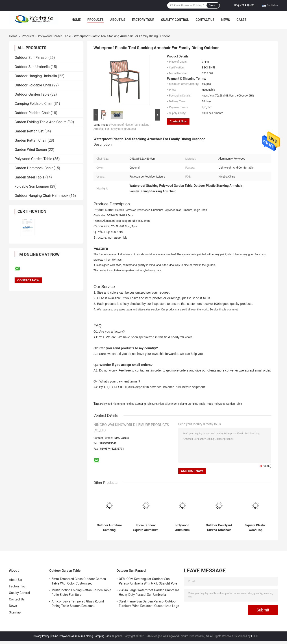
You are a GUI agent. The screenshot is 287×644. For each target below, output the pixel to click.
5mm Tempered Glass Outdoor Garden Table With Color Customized (79, 581)
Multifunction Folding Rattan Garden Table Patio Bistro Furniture (81, 592)
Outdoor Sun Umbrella (32, 67)
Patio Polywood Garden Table (224, 404)
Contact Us (205, 20)
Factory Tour (143, 20)
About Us (118, 20)
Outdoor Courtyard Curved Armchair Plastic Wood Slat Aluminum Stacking (219, 528)
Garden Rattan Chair (31, 140)
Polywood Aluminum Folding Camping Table (127, 404)
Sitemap (15, 612)
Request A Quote (244, 5)
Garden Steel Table (29, 177)
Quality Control (175, 20)
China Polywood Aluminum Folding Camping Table (81, 636)
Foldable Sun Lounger (32, 186)
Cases (241, 20)
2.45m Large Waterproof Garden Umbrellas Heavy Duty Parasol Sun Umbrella (149, 592)
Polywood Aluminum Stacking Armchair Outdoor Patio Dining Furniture (182, 528)
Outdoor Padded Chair (32, 113)
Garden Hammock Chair (34, 168)
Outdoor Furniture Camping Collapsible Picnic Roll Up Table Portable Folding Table (109, 528)
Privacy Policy (41, 636)
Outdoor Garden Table (32, 94)
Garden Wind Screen (31, 150)
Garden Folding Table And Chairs (41, 122)
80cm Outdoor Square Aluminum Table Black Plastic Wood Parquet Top (146, 528)
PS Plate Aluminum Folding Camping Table (180, 404)
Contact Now (178, 121)
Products (96, 20)
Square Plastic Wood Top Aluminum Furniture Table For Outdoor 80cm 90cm (255, 528)
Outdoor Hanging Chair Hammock (41, 196)
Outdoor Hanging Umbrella (36, 76)
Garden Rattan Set (29, 131)
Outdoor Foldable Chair (33, 85)
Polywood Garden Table (54, 36)
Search (213, 5)
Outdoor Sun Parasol (31, 58)
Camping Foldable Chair (34, 104)
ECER (254, 636)
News (225, 20)
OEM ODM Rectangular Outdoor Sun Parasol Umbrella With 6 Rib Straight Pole (148, 581)
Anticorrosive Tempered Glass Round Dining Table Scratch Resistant (78, 604)
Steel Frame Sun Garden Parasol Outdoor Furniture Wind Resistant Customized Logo (149, 604)
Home (76, 20)
